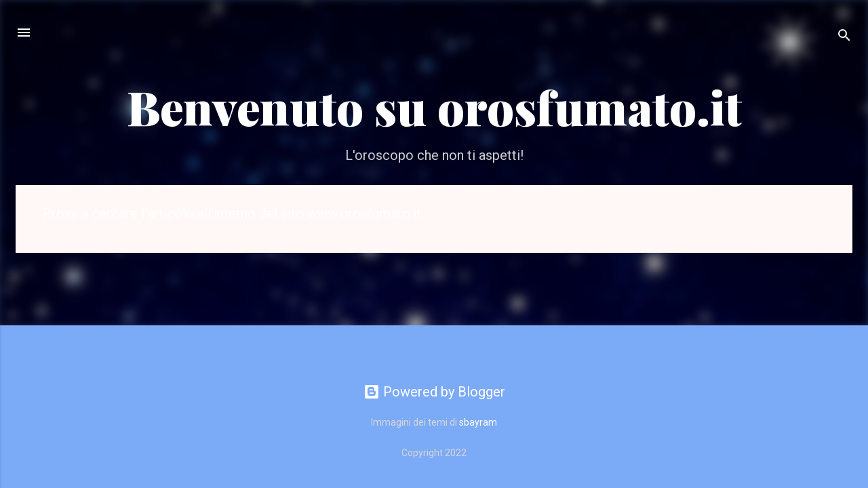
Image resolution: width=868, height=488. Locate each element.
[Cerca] (844, 37)
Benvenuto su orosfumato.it (434, 106)
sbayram (478, 422)
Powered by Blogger (434, 392)
